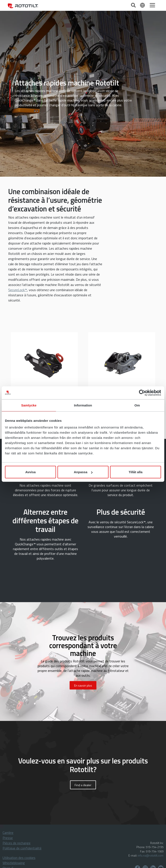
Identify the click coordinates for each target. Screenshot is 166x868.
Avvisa (30, 472)
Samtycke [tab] (29, 405)
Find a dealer (83, 785)
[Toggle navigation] (152, 5)
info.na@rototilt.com (151, 855)
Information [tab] (83, 405)
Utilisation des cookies (19, 858)
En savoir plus (83, 685)
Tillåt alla (136, 472)
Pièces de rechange (17, 843)
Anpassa (83, 472)
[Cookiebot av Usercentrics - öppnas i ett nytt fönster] (142, 393)
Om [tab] (137, 405)
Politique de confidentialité (22, 848)
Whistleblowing (14, 863)
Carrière (8, 833)
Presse (8, 838)
